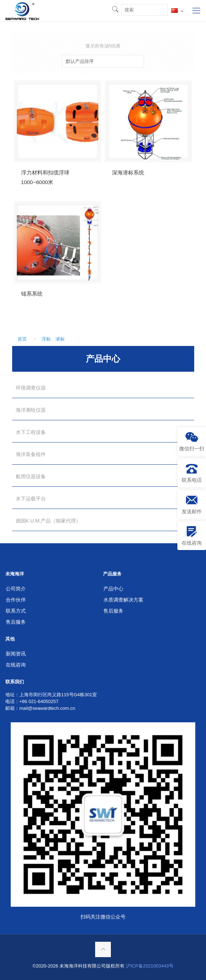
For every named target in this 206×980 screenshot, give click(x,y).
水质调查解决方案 (123, 600)
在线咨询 (16, 665)
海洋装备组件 (31, 454)
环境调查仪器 (31, 388)
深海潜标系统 (128, 172)
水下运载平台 (31, 499)
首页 (22, 339)
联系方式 (16, 611)
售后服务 (16, 622)
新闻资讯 (16, 654)
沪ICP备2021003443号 (150, 966)
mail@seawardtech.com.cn (47, 708)
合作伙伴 (16, 600)
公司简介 (16, 589)
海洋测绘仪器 (31, 410)
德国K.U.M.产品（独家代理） (48, 521)
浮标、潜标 (53, 339)
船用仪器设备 (31, 476)
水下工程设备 (31, 432)
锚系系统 (32, 294)
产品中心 (113, 589)
